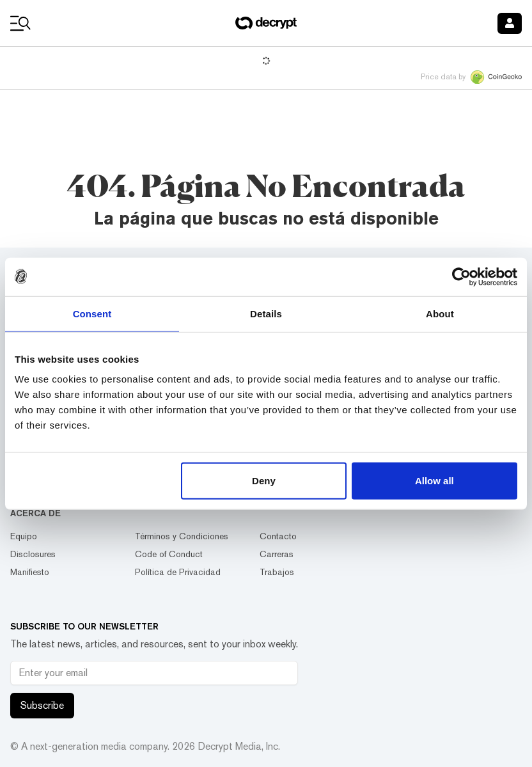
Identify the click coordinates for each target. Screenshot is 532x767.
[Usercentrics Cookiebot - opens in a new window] (461, 276)
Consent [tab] (92, 313)
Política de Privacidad (178, 572)
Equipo (24, 536)
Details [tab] (266, 313)
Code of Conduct (169, 554)
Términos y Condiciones (182, 536)
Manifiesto (30, 572)
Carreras (277, 554)
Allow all (434, 481)
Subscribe (42, 705)
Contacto (278, 536)
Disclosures (33, 554)
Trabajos (277, 572)
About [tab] (440, 313)
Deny (264, 481)
